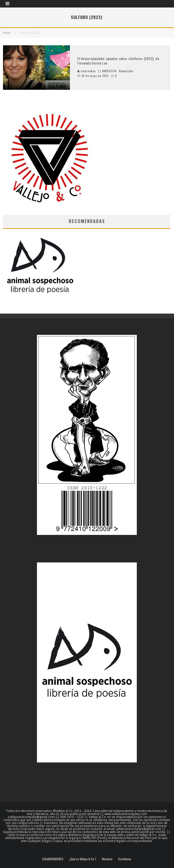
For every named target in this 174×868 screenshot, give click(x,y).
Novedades (126, 71)
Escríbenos (125, 859)
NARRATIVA (109, 71)
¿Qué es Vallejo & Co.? (83, 859)
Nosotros (107, 859)
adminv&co (87, 71)
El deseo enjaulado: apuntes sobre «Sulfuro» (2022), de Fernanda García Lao (118, 61)
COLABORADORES (53, 859)
